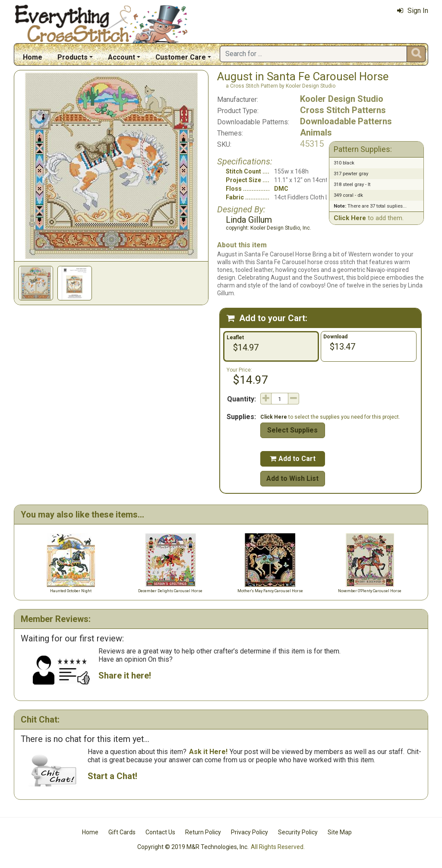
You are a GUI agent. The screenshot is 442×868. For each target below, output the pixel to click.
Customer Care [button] (181, 57)
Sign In (413, 11)
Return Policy (203, 832)
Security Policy (298, 832)
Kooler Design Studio (342, 99)
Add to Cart (293, 459)
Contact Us (160, 832)
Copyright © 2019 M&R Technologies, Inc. (193, 847)
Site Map (340, 832)
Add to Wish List (292, 478)
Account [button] (122, 57)
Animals (316, 133)
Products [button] (73, 57)
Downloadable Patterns (346, 121)
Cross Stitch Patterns (343, 110)
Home (33, 57)
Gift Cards (122, 832)
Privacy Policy (249, 832)
